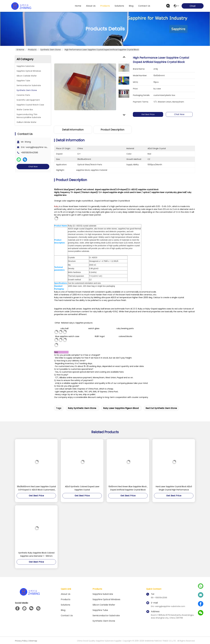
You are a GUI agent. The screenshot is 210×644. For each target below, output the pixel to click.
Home (78, 6)
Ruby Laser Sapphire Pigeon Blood (121, 408)
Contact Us (67, 616)
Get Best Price (149, 114)
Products (32, 50)
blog (131, 6)
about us (91, 6)
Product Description (112, 130)
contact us (144, 6)
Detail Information (73, 130)
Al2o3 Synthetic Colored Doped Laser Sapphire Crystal (82, 488)
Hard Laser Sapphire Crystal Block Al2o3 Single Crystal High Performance (174, 488)
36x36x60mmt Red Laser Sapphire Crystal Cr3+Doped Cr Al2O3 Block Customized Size (36, 488)
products (105, 6)
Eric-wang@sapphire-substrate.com (40, 147)
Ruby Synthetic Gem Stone (82, 408)
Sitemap (33, 641)
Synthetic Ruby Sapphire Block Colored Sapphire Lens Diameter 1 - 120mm (36, 554)
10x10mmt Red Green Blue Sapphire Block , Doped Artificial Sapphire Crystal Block (128, 488)
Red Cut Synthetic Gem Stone (161, 408)
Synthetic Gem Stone (51, 50)
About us (66, 594)
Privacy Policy (21, 641)
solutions (119, 6)
